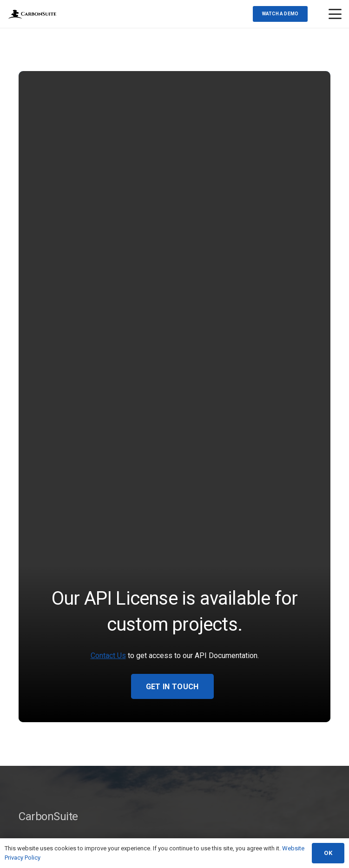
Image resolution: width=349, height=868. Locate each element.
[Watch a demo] (280, 14)
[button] (335, 14)
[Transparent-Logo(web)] (32, 14)
